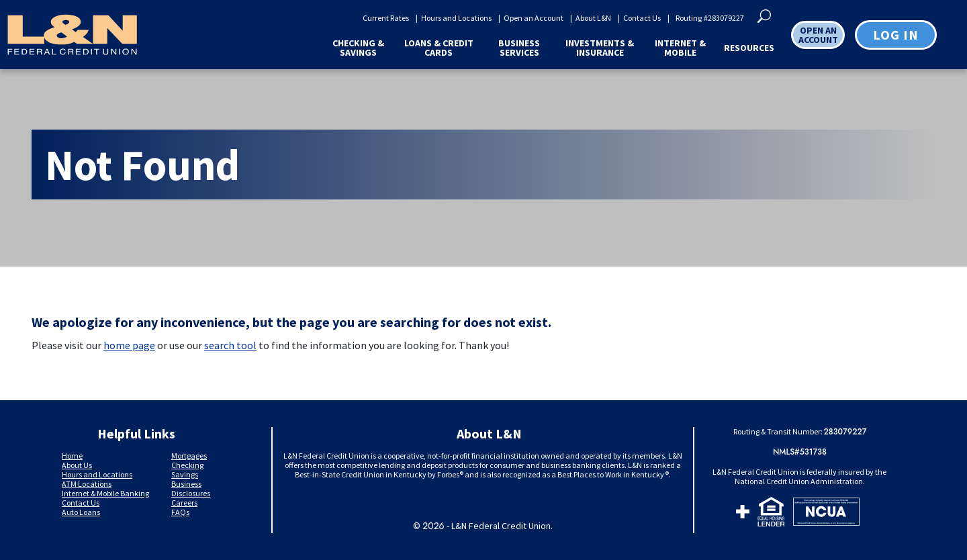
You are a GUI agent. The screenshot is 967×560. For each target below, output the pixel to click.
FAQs (180, 512)
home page (129, 345)
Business (186, 484)
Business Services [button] (519, 48)
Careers (184, 503)
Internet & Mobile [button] (680, 48)
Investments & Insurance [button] (600, 48)
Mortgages (189, 456)
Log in (896, 35)
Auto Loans (81, 512)
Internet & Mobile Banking (105, 493)
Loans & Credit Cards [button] (439, 48)
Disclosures (191, 493)
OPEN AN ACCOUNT (818, 35)
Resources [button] (749, 48)
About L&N (593, 18)
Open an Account (534, 18)
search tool (230, 345)
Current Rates (386, 18)
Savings (185, 474)
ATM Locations (87, 484)
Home (72, 456)
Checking (187, 465)
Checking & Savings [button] (358, 48)
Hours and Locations (456, 18)
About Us (77, 465)
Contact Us (642, 18)
